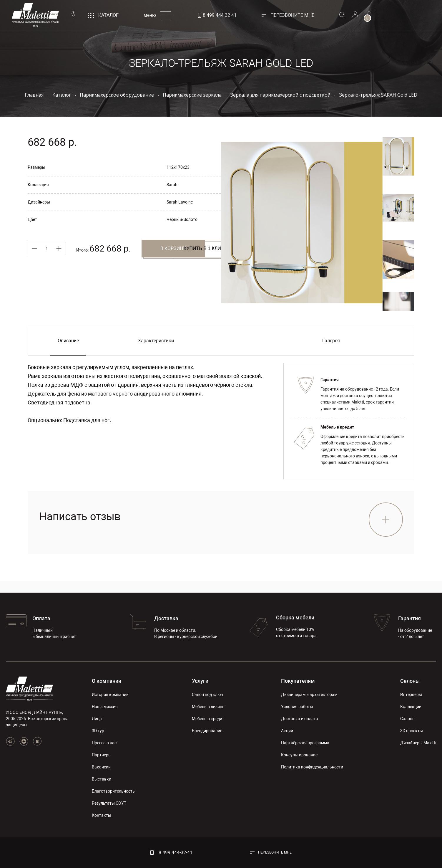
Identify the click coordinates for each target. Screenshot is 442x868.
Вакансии (101, 767)
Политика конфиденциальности (312, 767)
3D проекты (412, 731)
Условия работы (297, 707)
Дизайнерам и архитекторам (309, 695)
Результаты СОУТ (109, 803)
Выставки (102, 779)
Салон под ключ (207, 695)
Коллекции (411, 707)
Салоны (410, 681)
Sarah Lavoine (180, 202)
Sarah (172, 185)
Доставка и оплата (300, 719)
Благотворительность (113, 791)
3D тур (98, 731)
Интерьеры (411, 695)
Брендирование (207, 731)
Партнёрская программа (305, 743)
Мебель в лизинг (208, 707)
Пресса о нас (104, 743)
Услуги (200, 681)
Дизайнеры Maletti (418, 743)
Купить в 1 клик (127, 268)
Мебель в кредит (208, 719)
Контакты (102, 815)
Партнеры (102, 755)
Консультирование (299, 755)
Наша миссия (105, 707)
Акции (287, 731)
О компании (107, 681)
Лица (97, 719)
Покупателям (298, 681)
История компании (110, 695)
